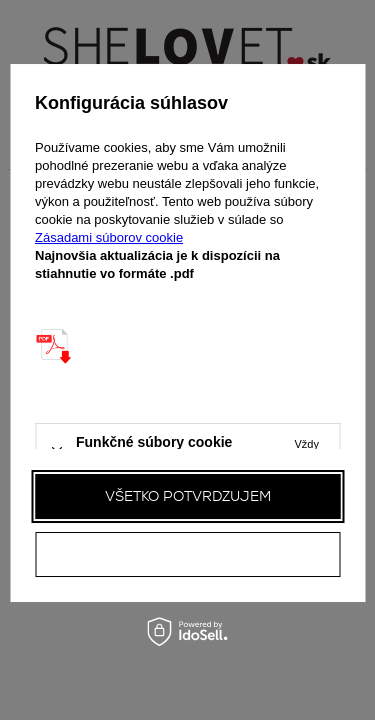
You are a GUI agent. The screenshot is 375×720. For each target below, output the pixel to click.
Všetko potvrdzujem (188, 496)
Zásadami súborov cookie (109, 237)
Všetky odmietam (187, 554)
